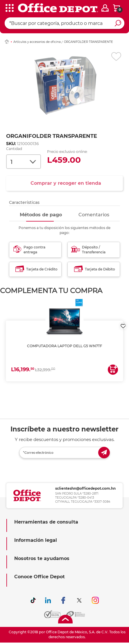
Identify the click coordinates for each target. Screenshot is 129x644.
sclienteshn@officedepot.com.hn (85, 488)
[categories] (9, 8)
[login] (105, 8)
